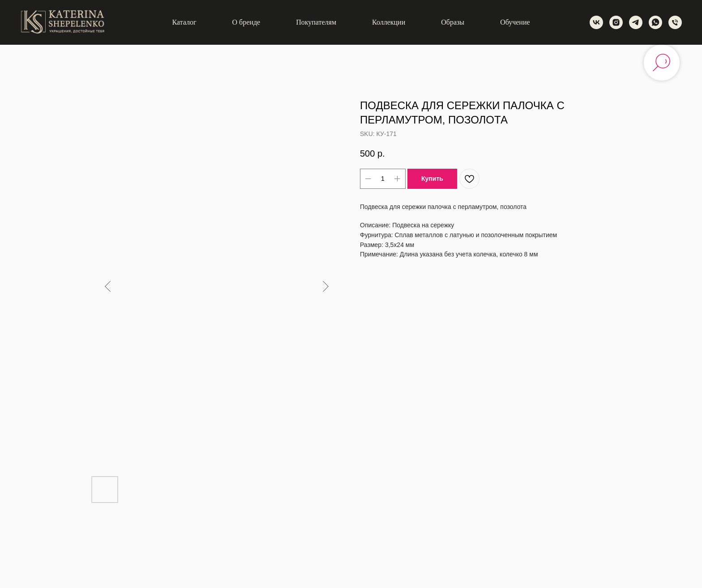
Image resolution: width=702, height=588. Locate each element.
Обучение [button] (515, 22)
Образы (453, 22)
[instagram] (616, 22)
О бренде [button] (246, 22)
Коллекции (389, 22)
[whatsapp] (655, 22)
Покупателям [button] (316, 22)
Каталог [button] (184, 22)
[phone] (675, 22)
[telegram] (636, 22)
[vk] (596, 22)
